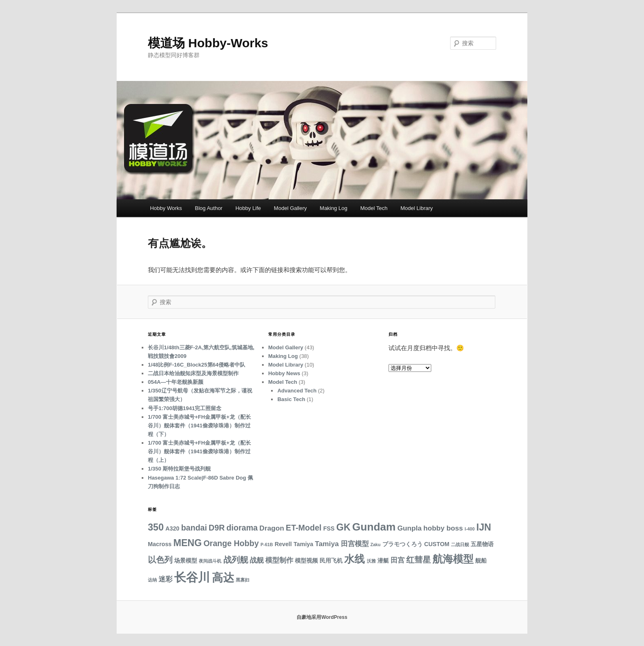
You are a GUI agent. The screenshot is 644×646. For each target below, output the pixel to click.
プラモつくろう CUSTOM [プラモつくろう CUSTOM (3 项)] (416, 544)
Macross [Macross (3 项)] (160, 544)
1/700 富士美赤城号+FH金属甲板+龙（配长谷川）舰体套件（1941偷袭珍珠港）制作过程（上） (199, 451)
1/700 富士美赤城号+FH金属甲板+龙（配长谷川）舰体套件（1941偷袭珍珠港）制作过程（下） (199, 426)
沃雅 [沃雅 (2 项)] (371, 561)
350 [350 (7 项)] (156, 527)
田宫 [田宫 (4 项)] (398, 560)
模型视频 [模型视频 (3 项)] (306, 561)
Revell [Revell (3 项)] (283, 544)
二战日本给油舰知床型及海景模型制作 (193, 373)
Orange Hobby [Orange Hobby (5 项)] (231, 543)
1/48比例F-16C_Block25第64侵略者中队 (197, 365)
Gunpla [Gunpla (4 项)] (409, 528)
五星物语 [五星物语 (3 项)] (482, 544)
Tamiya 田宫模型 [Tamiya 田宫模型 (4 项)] (342, 544)
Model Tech (374, 208)
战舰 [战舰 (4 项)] (257, 560)
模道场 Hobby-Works (208, 43)
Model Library (417, 208)
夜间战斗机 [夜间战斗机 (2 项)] (210, 561)
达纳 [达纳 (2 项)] (152, 580)
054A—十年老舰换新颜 (176, 382)
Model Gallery (290, 208)
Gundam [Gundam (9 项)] (374, 527)
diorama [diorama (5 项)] (242, 528)
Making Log (334, 208)
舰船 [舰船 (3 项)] (481, 561)
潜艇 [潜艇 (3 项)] (383, 561)
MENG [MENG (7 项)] (187, 543)
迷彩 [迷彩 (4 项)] (166, 579)
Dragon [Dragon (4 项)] (272, 528)
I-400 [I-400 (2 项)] (469, 529)
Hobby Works (166, 208)
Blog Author (208, 208)
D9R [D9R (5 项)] (217, 528)
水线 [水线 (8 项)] (354, 559)
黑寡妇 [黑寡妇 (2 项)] (243, 580)
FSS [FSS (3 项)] (329, 528)
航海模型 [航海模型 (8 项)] (453, 559)
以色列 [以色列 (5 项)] (160, 560)
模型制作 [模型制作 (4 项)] (279, 560)
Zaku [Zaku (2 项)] (376, 544)
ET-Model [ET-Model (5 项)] (304, 528)
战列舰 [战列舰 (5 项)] (236, 560)
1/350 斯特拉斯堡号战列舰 (179, 469)
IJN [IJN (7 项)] (484, 527)
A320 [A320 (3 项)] (172, 528)
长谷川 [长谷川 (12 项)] (192, 577)
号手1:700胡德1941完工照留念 (185, 408)
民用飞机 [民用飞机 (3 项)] (331, 561)
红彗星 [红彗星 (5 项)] (419, 560)
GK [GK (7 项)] (344, 527)
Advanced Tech (297, 391)
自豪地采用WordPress (322, 617)
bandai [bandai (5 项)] (194, 528)
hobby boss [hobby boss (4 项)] (443, 528)
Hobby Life (248, 208)
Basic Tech (291, 399)
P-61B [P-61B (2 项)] (267, 544)
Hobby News (284, 373)
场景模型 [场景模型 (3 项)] (186, 561)
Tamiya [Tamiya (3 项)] (304, 544)
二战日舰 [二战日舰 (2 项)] (460, 544)
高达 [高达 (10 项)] (223, 578)
